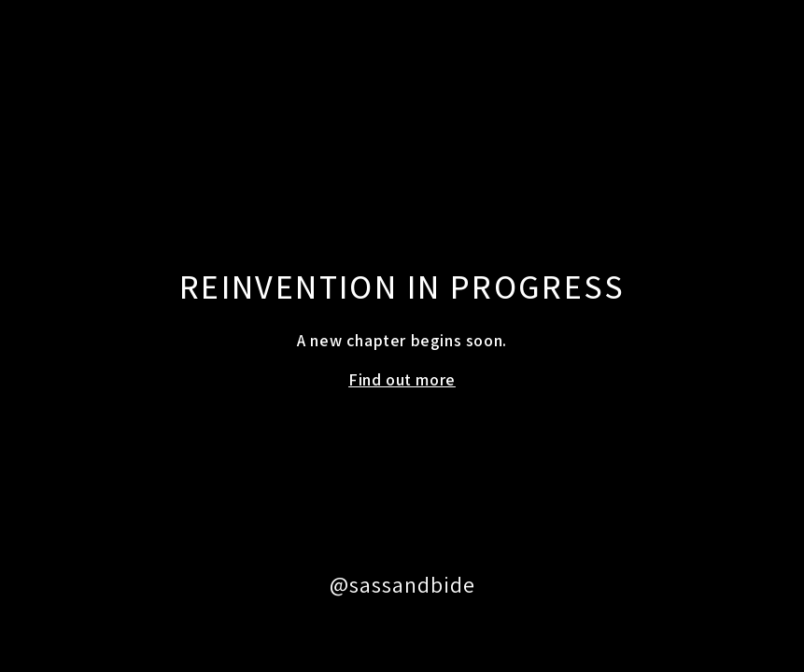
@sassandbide (402, 584)
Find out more (402, 379)
